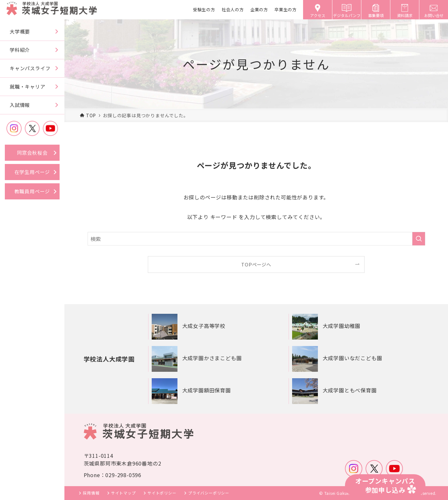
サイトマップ (124, 493)
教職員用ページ (32, 191)
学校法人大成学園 (110, 359)
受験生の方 (204, 10)
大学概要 (20, 31)
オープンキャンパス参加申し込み (385, 485)
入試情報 (20, 105)
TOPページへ (256, 264)
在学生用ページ (32, 172)
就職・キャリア (28, 87)
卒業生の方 (286, 10)
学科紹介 (20, 50)
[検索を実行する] (419, 239)
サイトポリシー (162, 493)
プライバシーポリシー (209, 493)
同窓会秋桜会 (32, 153)
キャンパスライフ (30, 68)
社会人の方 (233, 10)
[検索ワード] (256, 239)
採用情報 (91, 493)
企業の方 (259, 10)
